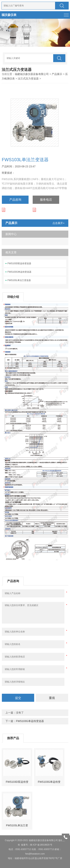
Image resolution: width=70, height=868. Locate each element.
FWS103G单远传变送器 (19, 272)
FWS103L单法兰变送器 (19, 280)
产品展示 (57, 74)
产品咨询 (15, 200)
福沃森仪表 (9, 15)
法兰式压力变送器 (28, 79)
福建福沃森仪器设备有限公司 (32, 74)
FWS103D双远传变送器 (19, 263)
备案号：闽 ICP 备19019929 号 (37, 845)
